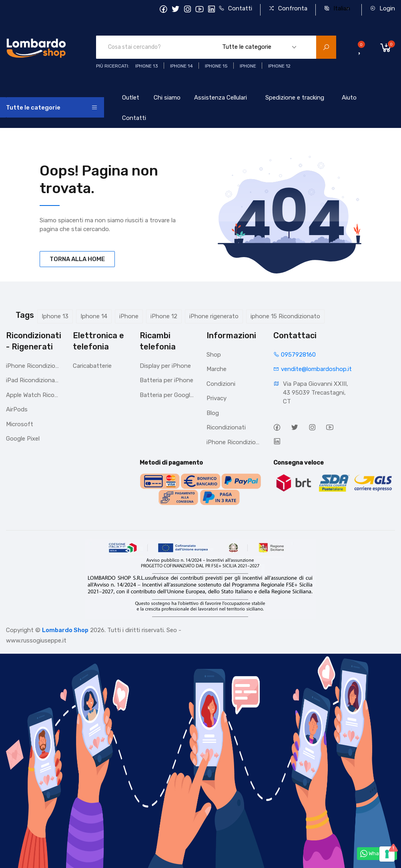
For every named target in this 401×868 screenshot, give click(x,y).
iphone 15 (216, 66)
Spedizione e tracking (295, 98)
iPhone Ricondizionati (33, 366)
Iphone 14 (94, 316)
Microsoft (20, 424)
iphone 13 (147, 66)
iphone (248, 66)
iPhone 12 (164, 316)
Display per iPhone (165, 366)
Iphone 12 (279, 66)
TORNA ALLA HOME (77, 259)
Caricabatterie (92, 366)
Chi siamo (167, 98)
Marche (217, 369)
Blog (213, 413)
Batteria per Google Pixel (167, 395)
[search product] (326, 47)
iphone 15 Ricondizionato (285, 316)
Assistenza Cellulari (221, 98)
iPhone (129, 316)
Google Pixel (23, 439)
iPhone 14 (181, 66)
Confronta (288, 8)
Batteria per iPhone (166, 380)
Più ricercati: (113, 66)
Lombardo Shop (65, 630)
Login (382, 8)
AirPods (17, 409)
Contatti (235, 8)
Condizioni (221, 384)
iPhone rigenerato (214, 316)
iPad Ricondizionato (33, 380)
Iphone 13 (55, 316)
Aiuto (349, 98)
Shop (214, 355)
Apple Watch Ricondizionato (33, 395)
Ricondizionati (226, 427)
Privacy (217, 398)
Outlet (131, 98)
